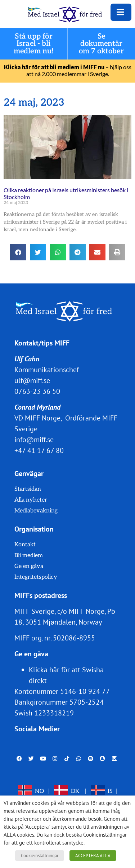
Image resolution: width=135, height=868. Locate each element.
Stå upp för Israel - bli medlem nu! (34, 44)
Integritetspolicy (36, 577)
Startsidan (28, 489)
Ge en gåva (29, 566)
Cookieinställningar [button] (40, 856)
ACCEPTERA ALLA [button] (93, 856)
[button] (18, 252)
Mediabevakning (36, 511)
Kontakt (25, 545)
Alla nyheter (31, 500)
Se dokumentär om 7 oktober (101, 44)
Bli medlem (29, 556)
